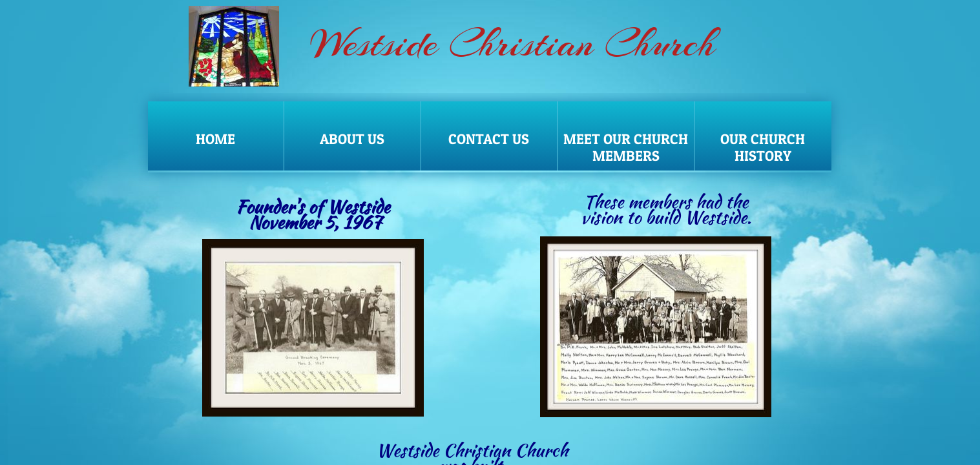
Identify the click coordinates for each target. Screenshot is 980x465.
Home (215, 139)
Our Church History (763, 147)
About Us (352, 139)
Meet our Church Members (626, 147)
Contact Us (489, 139)
